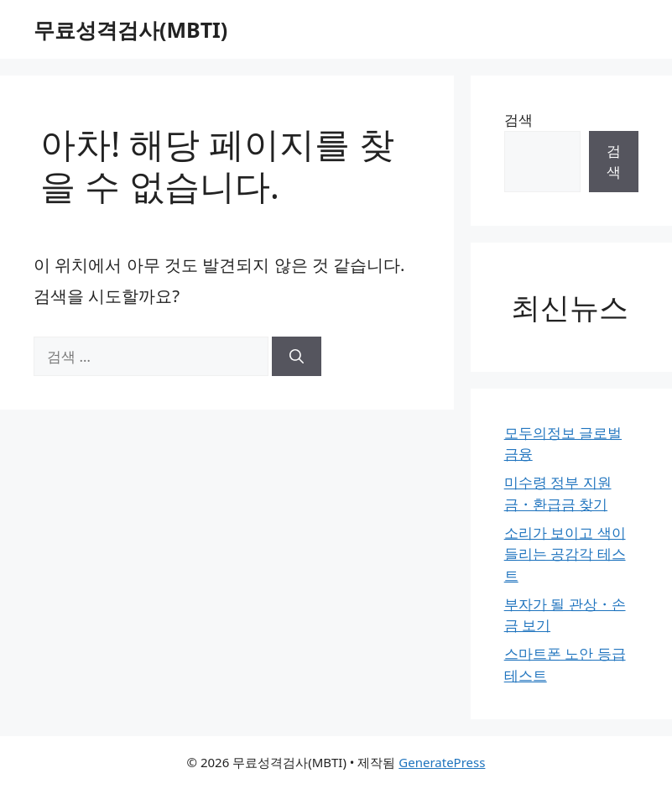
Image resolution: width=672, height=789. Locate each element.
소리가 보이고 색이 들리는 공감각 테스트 (565, 554)
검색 (518, 120)
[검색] (297, 357)
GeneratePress (442, 762)
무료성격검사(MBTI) (130, 29)
